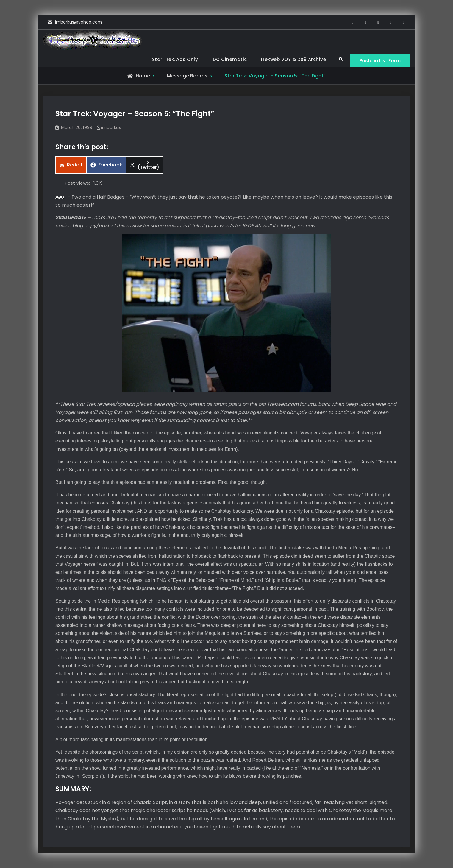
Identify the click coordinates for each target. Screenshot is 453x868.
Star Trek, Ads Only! (176, 59)
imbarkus (111, 127)
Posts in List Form (380, 61)
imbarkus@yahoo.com (79, 22)
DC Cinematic (230, 59)
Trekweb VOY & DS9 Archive (293, 59)
